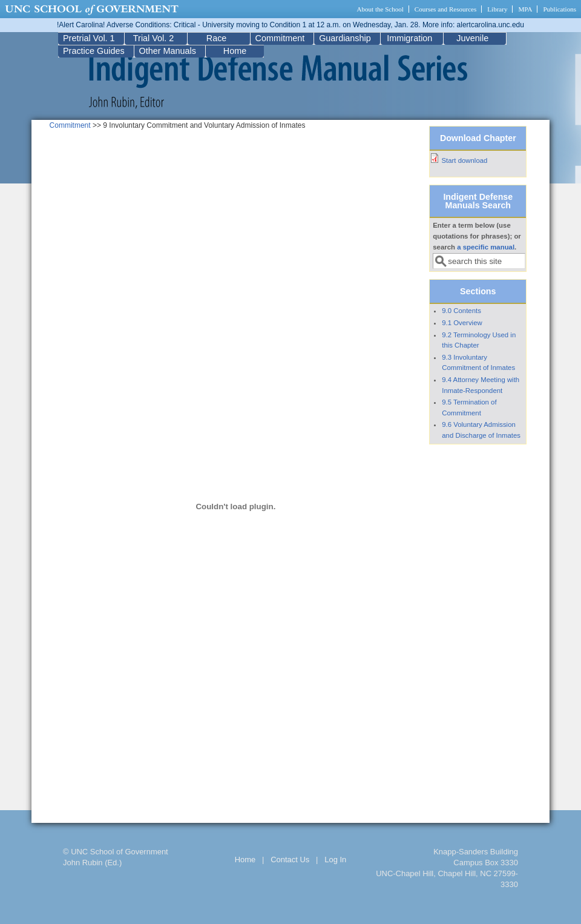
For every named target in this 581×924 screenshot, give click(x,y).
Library (497, 9)
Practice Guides (94, 51)
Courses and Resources (445, 9)
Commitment (280, 38)
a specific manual (486, 247)
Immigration (409, 38)
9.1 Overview (462, 323)
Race (217, 38)
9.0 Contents (461, 311)
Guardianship (345, 38)
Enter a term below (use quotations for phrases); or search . (477, 236)
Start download (464, 160)
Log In (335, 860)
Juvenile (472, 38)
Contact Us (290, 860)
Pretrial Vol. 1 (89, 38)
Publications (560, 9)
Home (235, 51)
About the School (380, 9)
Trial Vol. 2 (153, 38)
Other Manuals (168, 51)
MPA (525, 9)
